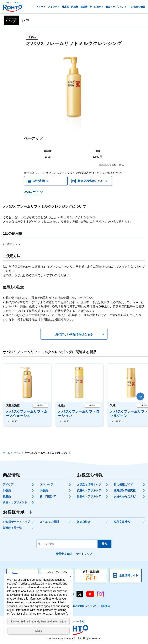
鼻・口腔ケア (48, 496)
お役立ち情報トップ (89, 484)
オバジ (17, 453)
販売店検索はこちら (91, 181)
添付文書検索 (122, 522)
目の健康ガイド (123, 484)
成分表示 (39, 181)
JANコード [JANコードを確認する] (31, 192)
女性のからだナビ (125, 496)
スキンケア (47, 484)
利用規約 (105, 606)
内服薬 (44, 490)
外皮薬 (7, 490)
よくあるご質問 (49, 522)
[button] (140, 396)
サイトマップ (84, 554)
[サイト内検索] (67, 544)
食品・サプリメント (15, 502)
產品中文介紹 (64, 554)
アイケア (8, 484)
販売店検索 (84, 522)
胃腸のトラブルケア (89, 496)
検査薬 (7, 496)
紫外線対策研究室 (125, 490)
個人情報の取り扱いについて (81, 606)
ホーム (6, 453)
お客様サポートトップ (16, 522)
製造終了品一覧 (12, 528)
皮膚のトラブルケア (89, 490)
